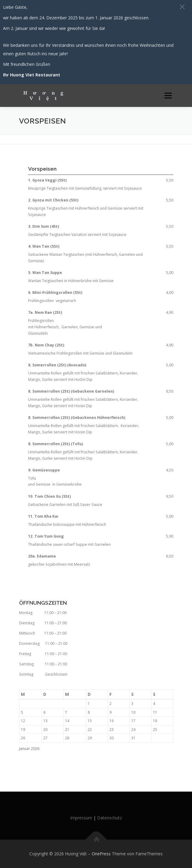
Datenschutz (109, 818)
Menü (168, 96)
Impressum (81, 818)
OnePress (101, 854)
